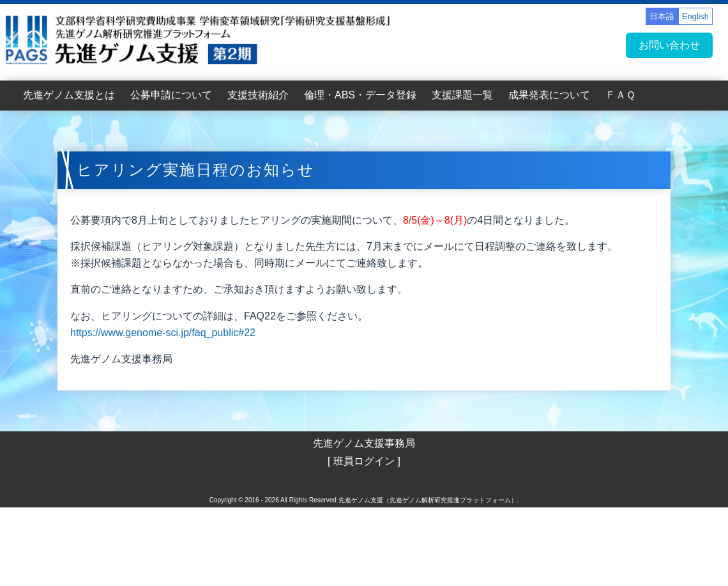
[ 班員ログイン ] (364, 461)
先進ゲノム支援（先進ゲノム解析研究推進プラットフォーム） (428, 500)
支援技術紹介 (258, 95)
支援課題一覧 (462, 95)
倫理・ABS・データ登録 (360, 95)
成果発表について (549, 95)
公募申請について (171, 95)
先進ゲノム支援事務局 (364, 443)
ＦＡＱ (620, 95)
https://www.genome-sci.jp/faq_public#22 (163, 333)
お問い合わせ (669, 45)
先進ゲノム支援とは (69, 95)
